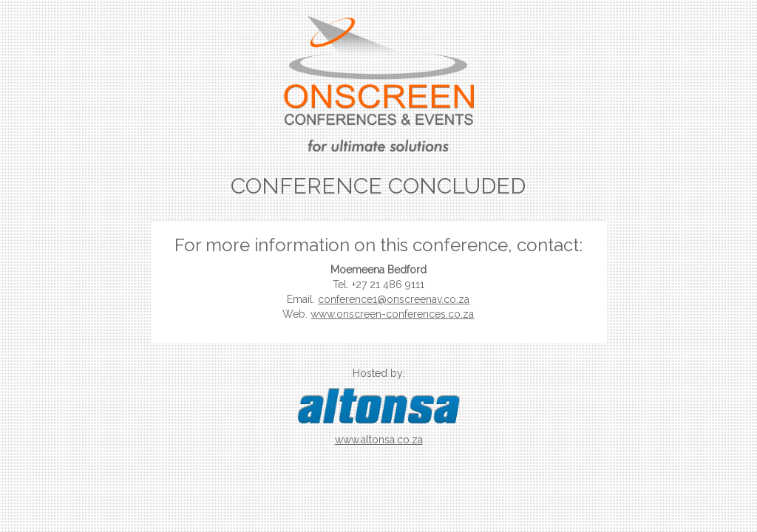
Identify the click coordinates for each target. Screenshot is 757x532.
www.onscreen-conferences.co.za (392, 314)
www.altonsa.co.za (379, 440)
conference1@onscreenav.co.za (394, 299)
